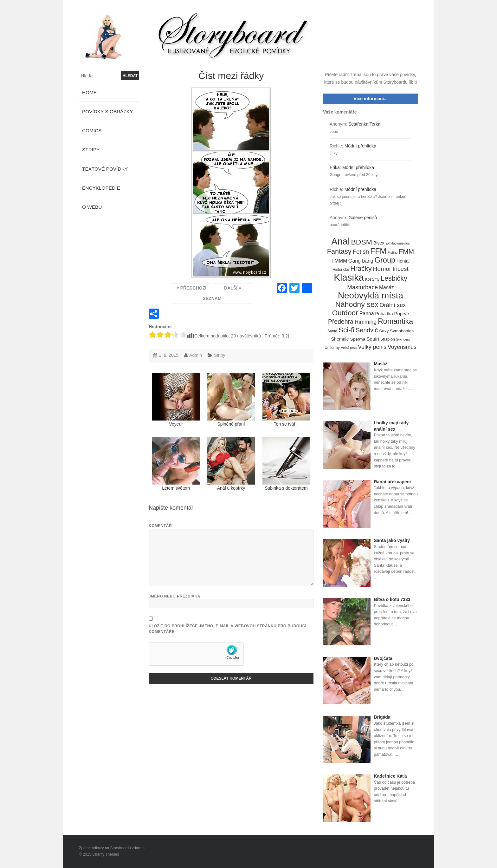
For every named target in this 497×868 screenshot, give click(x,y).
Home (89, 92)
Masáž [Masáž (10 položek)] (387, 287)
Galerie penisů (363, 218)
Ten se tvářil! (286, 400)
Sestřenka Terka (364, 124)
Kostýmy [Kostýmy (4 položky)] (372, 279)
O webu (92, 207)
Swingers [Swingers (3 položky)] (403, 339)
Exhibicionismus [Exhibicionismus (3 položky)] (397, 243)
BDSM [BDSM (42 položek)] (362, 242)
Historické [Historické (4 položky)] (341, 270)
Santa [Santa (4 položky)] (332, 331)
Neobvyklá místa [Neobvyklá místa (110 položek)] (371, 296)
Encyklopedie (101, 188)
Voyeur (176, 400)
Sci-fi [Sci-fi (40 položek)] (346, 330)
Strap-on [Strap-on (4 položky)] (387, 339)
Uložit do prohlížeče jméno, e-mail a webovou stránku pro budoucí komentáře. (228, 629)
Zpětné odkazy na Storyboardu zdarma (112, 848)
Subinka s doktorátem (286, 464)
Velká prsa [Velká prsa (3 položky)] (349, 348)
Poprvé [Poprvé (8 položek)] (402, 314)
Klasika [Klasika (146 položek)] (349, 277)
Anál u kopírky (231, 464)
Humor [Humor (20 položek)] (382, 269)
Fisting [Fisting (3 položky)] (393, 252)
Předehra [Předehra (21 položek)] (341, 322)
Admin (196, 355)
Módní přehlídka (360, 146)
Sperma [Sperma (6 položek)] (358, 339)
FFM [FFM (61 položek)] (378, 251)
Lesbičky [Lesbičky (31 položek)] (394, 279)
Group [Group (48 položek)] (385, 260)
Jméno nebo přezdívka (174, 596)
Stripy (220, 355)
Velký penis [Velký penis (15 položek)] (372, 347)
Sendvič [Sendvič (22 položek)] (367, 330)
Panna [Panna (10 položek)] (367, 313)
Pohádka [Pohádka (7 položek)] (384, 314)
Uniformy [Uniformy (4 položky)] (332, 348)
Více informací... (370, 99)
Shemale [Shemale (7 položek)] (340, 339)
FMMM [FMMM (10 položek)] (339, 261)
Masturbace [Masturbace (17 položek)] (362, 287)
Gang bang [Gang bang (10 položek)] (361, 261)
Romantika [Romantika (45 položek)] (395, 322)
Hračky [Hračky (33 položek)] (361, 269)
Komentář (160, 526)
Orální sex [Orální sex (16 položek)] (393, 305)
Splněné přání (231, 400)
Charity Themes (106, 854)
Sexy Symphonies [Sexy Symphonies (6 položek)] (396, 331)
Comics (92, 131)
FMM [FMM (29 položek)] (406, 251)
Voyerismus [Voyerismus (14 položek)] (402, 347)
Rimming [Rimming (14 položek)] (366, 322)
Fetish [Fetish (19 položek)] (361, 252)
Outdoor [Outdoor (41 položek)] (345, 313)
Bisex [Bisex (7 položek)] (379, 243)
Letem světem (176, 464)
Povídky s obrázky (108, 111)
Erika (335, 167)
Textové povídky (105, 169)
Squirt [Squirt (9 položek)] (373, 339)
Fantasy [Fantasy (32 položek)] (339, 251)
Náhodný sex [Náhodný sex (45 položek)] (357, 305)
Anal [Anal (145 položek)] (340, 242)
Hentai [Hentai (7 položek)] (403, 261)
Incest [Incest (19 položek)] (400, 269)
